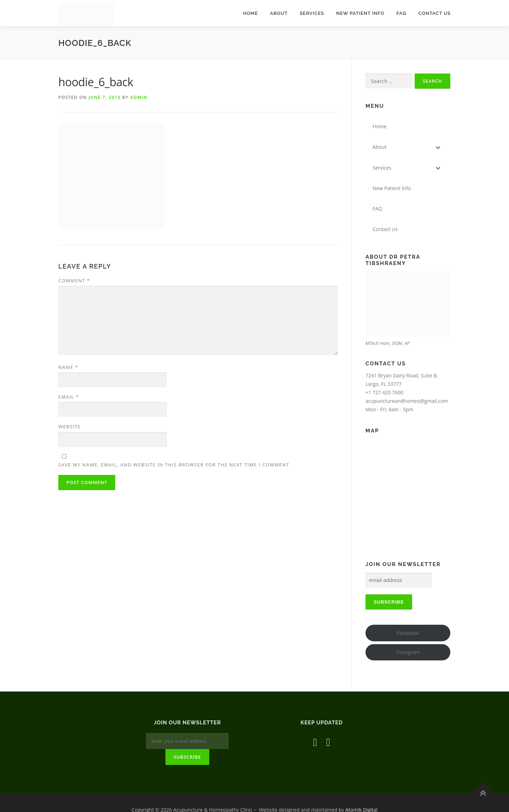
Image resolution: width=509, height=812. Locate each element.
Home (250, 13)
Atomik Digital (361, 796)
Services (312, 13)
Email (69, 397)
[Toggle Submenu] (438, 147)
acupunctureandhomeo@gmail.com (407, 401)
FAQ (401, 13)
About (279, 13)
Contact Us (434, 13)
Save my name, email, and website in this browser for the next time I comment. (175, 465)
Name (68, 367)
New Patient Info (360, 13)
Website (69, 426)
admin (139, 97)
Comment (74, 281)
